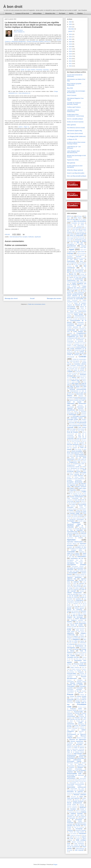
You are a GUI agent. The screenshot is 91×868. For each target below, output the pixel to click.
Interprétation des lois (77, 558)
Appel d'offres (72, 252)
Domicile (84, 413)
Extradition (78, 492)
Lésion (69, 585)
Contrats (82, 357)
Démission (71, 394)
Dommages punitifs (73, 419)
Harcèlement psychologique (77, 520)
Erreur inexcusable (81, 473)
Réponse (80, 764)
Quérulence (81, 724)
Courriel (82, 369)
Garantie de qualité (81, 512)
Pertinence (83, 666)
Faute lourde (70, 501)
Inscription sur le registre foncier (78, 549)
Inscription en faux (81, 547)
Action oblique (70, 238)
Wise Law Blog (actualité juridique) (77, 176)
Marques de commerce (73, 611)
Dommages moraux (77, 418)
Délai (79, 382)
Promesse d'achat (72, 710)
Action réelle (70, 240)
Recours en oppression (78, 739)
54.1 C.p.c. (78, 218)
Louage (76, 607)
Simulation (73, 809)
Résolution (80, 772)
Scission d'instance (78, 801)
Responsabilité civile (74, 774)
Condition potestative (73, 327)
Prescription (71, 686)
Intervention (70, 570)
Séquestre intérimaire (72, 806)
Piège (68, 669)
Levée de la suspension (73, 590)
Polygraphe (81, 672)
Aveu (81, 261)
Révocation (73, 797)
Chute (79, 291)
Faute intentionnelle (79, 500)
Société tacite (72, 812)
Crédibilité (70, 372)
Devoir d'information (81, 399)
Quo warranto (71, 730)
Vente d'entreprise (79, 844)
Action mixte (82, 237)
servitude (82, 806)
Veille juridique (37, 13)
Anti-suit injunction (74, 248)
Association (82, 255)
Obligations (76, 639)
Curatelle (84, 372)
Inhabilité (81, 538)
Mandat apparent (80, 608)
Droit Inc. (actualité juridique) (75, 119)
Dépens (70, 396)
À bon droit (13, 7)
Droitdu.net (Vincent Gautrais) (75, 122)
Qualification (70, 722)
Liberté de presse (71, 594)
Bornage (82, 274)
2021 (71, 39)
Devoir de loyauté (74, 402)
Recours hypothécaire (77, 741)
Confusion (70, 333)
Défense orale (75, 380)
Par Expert (62, 13)
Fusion (78, 510)
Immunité (77, 529)
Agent (72, 243)
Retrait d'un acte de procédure (74, 793)
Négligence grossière (77, 620)
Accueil (32, 298)
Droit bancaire (83, 424)
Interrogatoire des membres (75, 562)
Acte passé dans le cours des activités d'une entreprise (77, 231)
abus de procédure (80, 221)
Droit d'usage (81, 431)
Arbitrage (70, 253)
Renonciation (71, 758)
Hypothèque (76, 523)
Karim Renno (19, 30)
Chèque (82, 289)
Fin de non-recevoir (72, 503)
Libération (82, 591)
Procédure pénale (82, 707)
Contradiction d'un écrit (79, 344)
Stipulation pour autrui (73, 817)
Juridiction (76, 582)
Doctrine (76, 412)
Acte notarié (76, 229)
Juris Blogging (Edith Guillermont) (76, 136)
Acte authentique (78, 228)
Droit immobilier (77, 451)
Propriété (77, 713)
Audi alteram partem (77, 260)
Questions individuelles (72, 728)
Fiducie (83, 501)
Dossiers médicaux (73, 421)
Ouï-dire (76, 649)
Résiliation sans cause (73, 770)
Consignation (70, 343)
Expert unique (82, 488)
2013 (71, 59)
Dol (77, 413)
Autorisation (71, 261)
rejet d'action (78, 754)
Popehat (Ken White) (73, 160)
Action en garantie (81, 234)
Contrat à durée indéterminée (75, 346)
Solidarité (84, 812)
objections (70, 633)
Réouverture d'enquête (73, 763)
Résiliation (80, 767)
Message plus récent (11, 298)
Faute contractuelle (73, 498)
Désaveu (81, 396)
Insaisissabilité (81, 546)
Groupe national (76, 518)
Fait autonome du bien (76, 494)
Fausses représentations (77, 497)
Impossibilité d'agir (72, 532)
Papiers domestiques (79, 654)
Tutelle (83, 835)
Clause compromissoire (75, 294)
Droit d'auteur (81, 429)
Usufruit (78, 838)
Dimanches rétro (50, 13)
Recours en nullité (81, 738)
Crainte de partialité (79, 370)
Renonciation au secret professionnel (77, 759)
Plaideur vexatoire (76, 669)
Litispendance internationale (74, 602)
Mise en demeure (78, 616)
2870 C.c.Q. (70, 216)
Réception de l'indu (74, 733)
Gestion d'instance (78, 515)
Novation (69, 628)
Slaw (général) (71, 163)
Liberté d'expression (74, 593)
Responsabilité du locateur (77, 783)
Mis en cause (72, 614)
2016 (71, 51)
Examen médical (79, 477)
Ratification (81, 731)
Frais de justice (82, 509)
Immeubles (81, 527)
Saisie (81, 797)
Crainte (69, 370)
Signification (38, 237)
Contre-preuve (76, 363)
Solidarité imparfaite (77, 814)
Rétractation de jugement (75, 792)
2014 (71, 56)
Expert (72, 488)
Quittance (82, 728)
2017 (71, 49)
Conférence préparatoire (79, 329)
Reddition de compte (72, 746)
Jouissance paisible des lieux (78, 576)
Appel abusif (83, 250)
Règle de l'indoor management (75, 751)
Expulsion (71, 492)
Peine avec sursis (80, 659)
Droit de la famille (82, 438)
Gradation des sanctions (72, 516)
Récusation (79, 744)
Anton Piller (83, 248)
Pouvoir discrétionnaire (77, 678)
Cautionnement (79, 279)
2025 (71, 24)
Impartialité (80, 530)
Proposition (70, 713)
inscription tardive (77, 550)
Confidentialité (71, 330)
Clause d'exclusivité (72, 300)
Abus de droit (71, 219)
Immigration (70, 529)
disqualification (71, 410)
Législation (81, 583)
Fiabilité (77, 501)
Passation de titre (73, 657)
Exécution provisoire (80, 487)
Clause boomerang (79, 292)
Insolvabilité (71, 552)
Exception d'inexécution (74, 480)
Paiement (78, 652)
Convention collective (80, 364)
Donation (84, 419)
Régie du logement (79, 748)
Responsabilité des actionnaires (75, 775)
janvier (71, 31)
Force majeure (72, 504)
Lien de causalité (74, 596)
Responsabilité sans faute (77, 789)
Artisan (70, 255)
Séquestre (82, 805)
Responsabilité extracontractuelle (75, 784)
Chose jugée (71, 291)
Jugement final (71, 579)
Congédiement (81, 333)
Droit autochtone (73, 424)
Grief (81, 516)
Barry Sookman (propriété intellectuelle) (74, 84)
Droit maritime (70, 455)
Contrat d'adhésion (81, 347)
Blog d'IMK (70, 88)
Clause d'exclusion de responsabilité (77, 298)
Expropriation (83, 490)
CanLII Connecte (72, 95)
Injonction (71, 540)
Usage (72, 838)
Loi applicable (74, 603)
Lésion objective (77, 585)
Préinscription (70, 682)
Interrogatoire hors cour (75, 563)
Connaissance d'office (72, 338)
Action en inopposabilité (77, 235)
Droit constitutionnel (74, 426)
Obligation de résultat (72, 638)
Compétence (71, 324)
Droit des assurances (73, 444)
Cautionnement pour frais (75, 280)
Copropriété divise (73, 369)
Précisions (80, 680)
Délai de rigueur (75, 386)
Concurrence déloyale (74, 325)
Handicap (84, 518)
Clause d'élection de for (75, 296)
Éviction (69, 477)
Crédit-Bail (78, 372)
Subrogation (72, 818)
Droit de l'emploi (72, 432)
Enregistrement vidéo (74, 465)
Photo (83, 667)
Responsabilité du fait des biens (79, 781)
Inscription (25, 237)
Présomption (80, 688)
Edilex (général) (71, 125)
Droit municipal (79, 455)
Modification (70, 619)
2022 (71, 37)
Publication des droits (75, 719)
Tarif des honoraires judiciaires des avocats (77, 825)
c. (24, 127)
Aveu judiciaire (83, 263)
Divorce (69, 412)
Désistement (83, 397)
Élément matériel (77, 461)
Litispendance (80, 600)
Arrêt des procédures (81, 253)
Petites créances (75, 667)
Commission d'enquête (72, 319)
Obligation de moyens (79, 636)
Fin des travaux (83, 503)
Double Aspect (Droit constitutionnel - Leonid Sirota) (75, 115)
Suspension (70, 823)
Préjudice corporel (81, 682)
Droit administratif (81, 422)
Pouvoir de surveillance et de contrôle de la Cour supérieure (77, 675)
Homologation (71, 521)
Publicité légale (80, 721)
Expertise (73, 490)
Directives (81, 405)
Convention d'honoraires (73, 367)
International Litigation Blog (75, 131)
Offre (85, 640)
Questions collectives (80, 727)
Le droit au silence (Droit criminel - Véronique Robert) (76, 143)
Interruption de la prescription (75, 568)
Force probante (82, 504)
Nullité (69, 630)
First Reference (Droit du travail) (76, 128)
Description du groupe (72, 397)
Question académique (73, 725)
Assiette (76, 255)
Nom (77, 622)
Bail (77, 266)
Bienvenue (8, 13)
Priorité (78, 699)
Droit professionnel (81, 456)
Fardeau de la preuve (80, 495)
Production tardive (76, 709)
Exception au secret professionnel (76, 479)
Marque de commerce (75, 610)
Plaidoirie (84, 669)
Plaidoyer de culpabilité (75, 671)
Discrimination (71, 407)
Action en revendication (72, 237)
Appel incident (81, 252)
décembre (71, 29)
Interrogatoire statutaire (78, 567)
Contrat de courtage (80, 350)
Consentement (80, 340)
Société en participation (81, 811)
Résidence (72, 767)
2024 (71, 27)
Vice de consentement (73, 847)
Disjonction (81, 409)
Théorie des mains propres (77, 832)
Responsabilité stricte (72, 790)
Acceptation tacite (72, 225)
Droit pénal (70, 456)
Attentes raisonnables (81, 258)
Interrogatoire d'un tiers (75, 560)
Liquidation (78, 599)
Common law (83, 319)
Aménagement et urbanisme (75, 244)
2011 (71, 64)
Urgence (84, 837)
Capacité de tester (74, 277)
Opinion (82, 641)
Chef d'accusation (74, 289)
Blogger (55, 864)
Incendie (82, 532)
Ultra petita (70, 837)
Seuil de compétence (72, 808)
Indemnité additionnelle (73, 533)
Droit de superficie (79, 443)
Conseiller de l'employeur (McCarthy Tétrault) (74, 104)
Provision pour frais (80, 718)
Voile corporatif (79, 850)
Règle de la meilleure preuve (75, 752)
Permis (69, 661)
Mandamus (82, 607)
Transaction (82, 833)
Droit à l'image (83, 421)
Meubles (84, 613)
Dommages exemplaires (79, 416)
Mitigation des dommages (75, 617)
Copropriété (83, 367)
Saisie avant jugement (73, 798)
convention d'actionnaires (77, 366)
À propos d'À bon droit (22, 13)
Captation (84, 277)
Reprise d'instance (82, 766)
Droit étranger (78, 449)
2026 (71, 22)
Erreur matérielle (75, 474)
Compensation (80, 322)
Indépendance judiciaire (81, 535)
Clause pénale (78, 314)
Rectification (70, 743)
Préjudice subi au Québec (75, 685)
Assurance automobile (74, 257)
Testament (70, 830)
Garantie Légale (75, 513)
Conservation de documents (75, 341)
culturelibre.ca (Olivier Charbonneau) (73, 111)
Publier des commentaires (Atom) (37, 304)
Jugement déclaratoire (74, 577)
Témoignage (79, 829)
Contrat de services (73, 355)
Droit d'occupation (71, 431)
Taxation (69, 829)
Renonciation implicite (74, 761)
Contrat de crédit (72, 352)
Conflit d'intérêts (78, 332)
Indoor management (74, 536)
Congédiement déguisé (77, 335)
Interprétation (82, 557)
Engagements (73, 462)
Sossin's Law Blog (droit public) (76, 173)
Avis (70, 264)
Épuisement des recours (73, 470)
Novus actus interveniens (79, 628)
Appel (71, 249)
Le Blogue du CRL (72, 139)
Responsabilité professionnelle (77, 787)
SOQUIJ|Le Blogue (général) (75, 170)
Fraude (71, 510)
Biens (68, 273)
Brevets (69, 276)
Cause (71, 279)
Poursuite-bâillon (72, 674)
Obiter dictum (81, 632)
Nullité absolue (80, 630)
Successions (79, 820)
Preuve (70, 694)
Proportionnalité (78, 712)
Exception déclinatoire (75, 482)
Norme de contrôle (77, 625)
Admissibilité (76, 241)
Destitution (71, 399)
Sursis (80, 821)
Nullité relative (71, 632)
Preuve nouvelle (82, 696)
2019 (71, 44)
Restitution (82, 790)
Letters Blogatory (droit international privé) (73, 152)
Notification (31, 237)
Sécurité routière (71, 805)
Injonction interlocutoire (75, 542)
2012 (71, 61)
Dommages (73, 415)
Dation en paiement (73, 373)
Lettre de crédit (77, 587)
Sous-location (70, 815)
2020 (71, 42)
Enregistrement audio (79, 464)
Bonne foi (72, 274)
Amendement (71, 246)
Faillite (84, 492)
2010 (71, 66)
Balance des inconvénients (75, 271)
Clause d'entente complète (74, 297)
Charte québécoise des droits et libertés (77, 287)
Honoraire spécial (82, 521)
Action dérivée (71, 234)
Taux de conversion (79, 827)
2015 (71, 54)
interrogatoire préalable (77, 565)
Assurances (70, 258)
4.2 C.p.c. (79, 216)
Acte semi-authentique (79, 232)
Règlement (69, 754)
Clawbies (80, 13)
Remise (81, 757)
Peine (72, 659)
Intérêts (77, 555)
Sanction (77, 800)
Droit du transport (72, 448)
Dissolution (81, 410)
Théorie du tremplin (72, 834)
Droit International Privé (16, 237)
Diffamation (71, 404)
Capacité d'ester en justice (80, 276)
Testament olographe (81, 830)
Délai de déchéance (81, 385)
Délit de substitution (82, 388)
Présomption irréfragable (74, 690)
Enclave (84, 461)
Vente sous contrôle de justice (75, 845)
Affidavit (84, 241)
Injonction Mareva (72, 544)
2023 (71, 34)
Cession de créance (72, 282)
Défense (74, 378)
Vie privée (70, 850)
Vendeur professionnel (78, 842)
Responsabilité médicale (74, 786)
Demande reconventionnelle (78, 389)
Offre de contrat (73, 641)
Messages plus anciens (54, 298)
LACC (75, 583)
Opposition (69, 643)
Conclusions (81, 324)
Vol (68, 852)
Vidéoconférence (80, 849)
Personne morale (79, 664)
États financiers (79, 476)
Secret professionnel (74, 803)
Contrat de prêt (79, 353)
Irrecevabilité (73, 573)
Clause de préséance (81, 310)
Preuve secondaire (75, 698)
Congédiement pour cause (75, 337)
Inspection (82, 552)
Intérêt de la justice (73, 553)
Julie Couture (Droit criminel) (75, 133)
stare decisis (80, 815)
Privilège (78, 701)
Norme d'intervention (80, 623)
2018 (71, 47)
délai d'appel (75, 383)
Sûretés (69, 821)
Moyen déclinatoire (81, 619)
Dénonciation (80, 394)
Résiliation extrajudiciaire (74, 769)
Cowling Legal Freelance (74, 107)
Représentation (71, 766)
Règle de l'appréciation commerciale (76, 749)
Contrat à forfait (70, 347)
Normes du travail (72, 626)
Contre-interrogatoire (74, 361)
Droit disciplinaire (79, 446)
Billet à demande (82, 273)
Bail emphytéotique (79, 269)
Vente (69, 844)
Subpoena (84, 817)
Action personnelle (80, 238)
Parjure (82, 656)
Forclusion (73, 506)
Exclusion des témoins (73, 484)
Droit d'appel (73, 429)
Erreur (79, 471)
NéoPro (71, 13)
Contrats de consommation (79, 359)
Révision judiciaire (80, 795)
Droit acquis (71, 422)
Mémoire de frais (76, 613)
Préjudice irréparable (76, 683)
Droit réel (74, 458)
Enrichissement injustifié (73, 467)
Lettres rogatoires (80, 588)
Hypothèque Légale (74, 524)
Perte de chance (71, 666)
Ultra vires (77, 837)
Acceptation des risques (78, 223)
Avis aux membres (78, 264)
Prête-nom (81, 693)
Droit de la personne (74, 440)
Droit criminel (82, 427)
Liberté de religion (82, 594)
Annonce (84, 246)
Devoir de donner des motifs (77, 400)
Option (76, 643)
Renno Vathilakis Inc (19, 32)
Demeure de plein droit (80, 393)
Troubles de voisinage (75, 835)
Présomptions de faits (73, 691)
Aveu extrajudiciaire (72, 263)
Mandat (69, 608)
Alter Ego (80, 243)
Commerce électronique (79, 317)
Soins (78, 812)
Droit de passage (76, 441)
